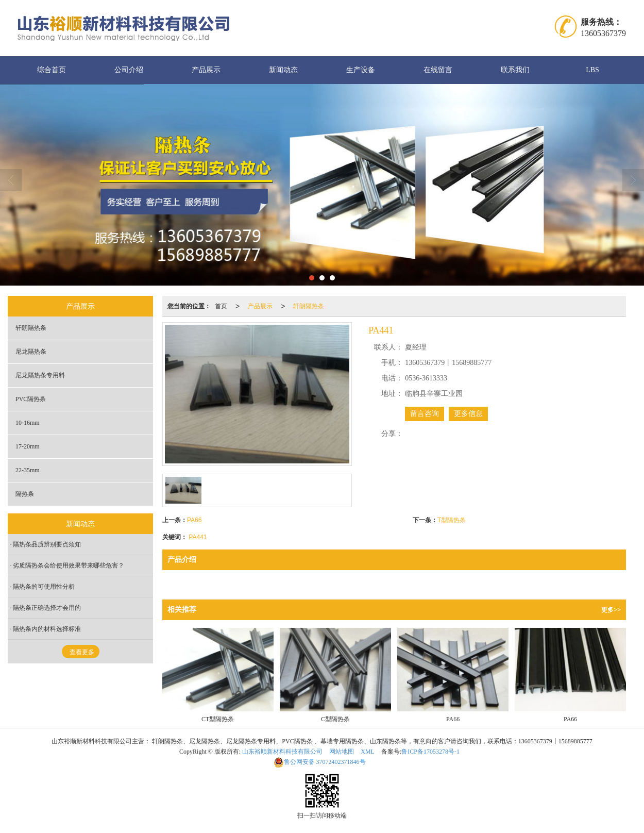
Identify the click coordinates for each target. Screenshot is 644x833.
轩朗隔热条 (309, 306)
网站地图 (342, 752)
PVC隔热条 (31, 399)
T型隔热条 (452, 520)
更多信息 (468, 414)
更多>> (611, 610)
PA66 (194, 520)
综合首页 (52, 70)
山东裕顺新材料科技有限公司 (282, 752)
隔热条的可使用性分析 (44, 587)
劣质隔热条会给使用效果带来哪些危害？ (69, 565)
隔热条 (25, 494)
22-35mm (28, 470)
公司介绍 (129, 70)
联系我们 (515, 70)
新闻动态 (283, 70)
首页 (221, 306)
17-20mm (28, 446)
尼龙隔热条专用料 (40, 375)
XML (368, 752)
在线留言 (438, 70)
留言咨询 (425, 414)
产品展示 (206, 70)
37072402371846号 (320, 762)
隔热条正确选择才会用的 (47, 608)
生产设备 (361, 70)
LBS (592, 70)
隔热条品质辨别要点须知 (47, 544)
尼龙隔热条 (31, 352)
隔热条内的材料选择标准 (47, 629)
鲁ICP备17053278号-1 (430, 752)
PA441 (198, 537)
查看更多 (82, 652)
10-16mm (28, 423)
